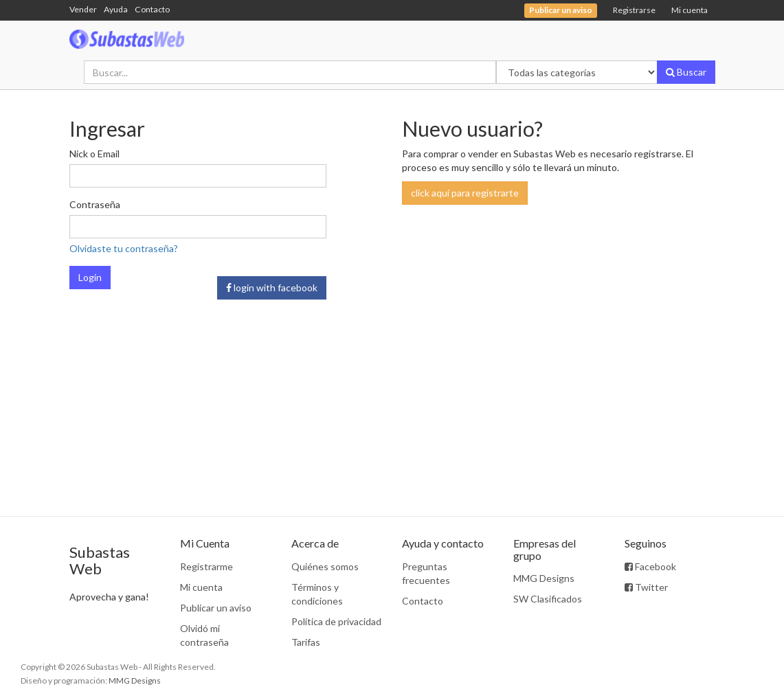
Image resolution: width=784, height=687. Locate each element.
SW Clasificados (548, 599)
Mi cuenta (690, 10)
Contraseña (95, 204)
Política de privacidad (336, 621)
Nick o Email (94, 154)
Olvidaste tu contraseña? (124, 248)
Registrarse (634, 10)
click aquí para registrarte (465, 193)
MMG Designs (544, 578)
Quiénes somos (325, 566)
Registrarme (206, 566)
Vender (83, 9)
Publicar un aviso (216, 608)
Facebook (650, 566)
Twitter (646, 587)
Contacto (152, 9)
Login (90, 277)
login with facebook (272, 288)
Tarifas (306, 642)
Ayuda (116, 9)
